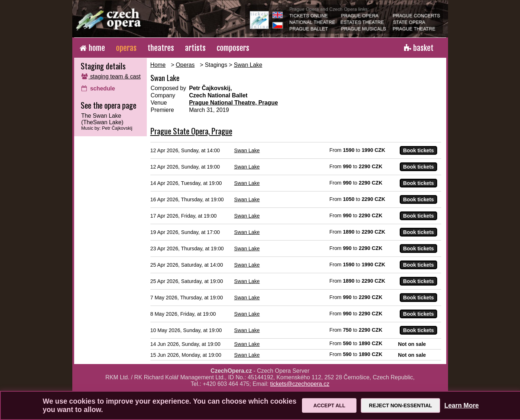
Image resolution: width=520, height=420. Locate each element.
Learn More (462, 405)
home (92, 48)
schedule (98, 88)
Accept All (329, 405)
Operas (185, 65)
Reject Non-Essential (400, 405)
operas (126, 48)
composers (233, 48)
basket (419, 48)
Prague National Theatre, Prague (233, 103)
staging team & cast (111, 76)
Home (158, 65)
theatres (161, 48)
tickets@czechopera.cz (300, 384)
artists (195, 48)
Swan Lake (248, 65)
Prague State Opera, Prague (191, 131)
